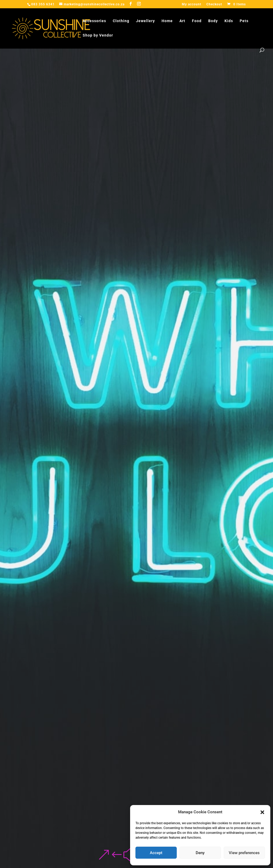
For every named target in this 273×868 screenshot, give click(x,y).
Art (182, 21)
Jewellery (145, 21)
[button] (262, 812)
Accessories (94, 21)
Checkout (214, 4)
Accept (156, 853)
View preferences (244, 853)
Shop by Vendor (98, 35)
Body (213, 21)
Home (167, 21)
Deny (200, 853)
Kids (229, 21)
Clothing (121, 21)
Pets (244, 21)
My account (192, 4)
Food (197, 21)
